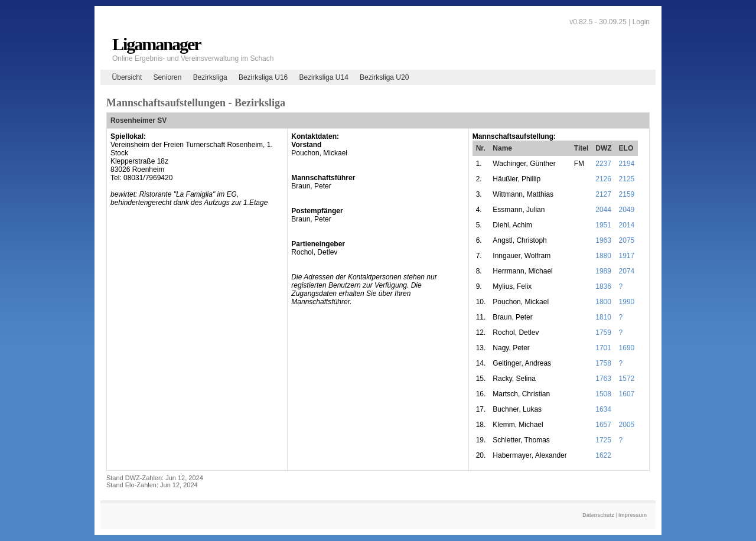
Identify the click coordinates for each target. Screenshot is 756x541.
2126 (603, 179)
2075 (627, 240)
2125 (627, 179)
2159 (627, 194)
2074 (627, 271)
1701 (603, 348)
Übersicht (127, 77)
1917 (627, 256)
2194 (627, 164)
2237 (603, 164)
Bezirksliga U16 (263, 77)
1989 (603, 271)
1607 (627, 394)
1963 (603, 240)
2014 (627, 225)
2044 (603, 210)
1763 (603, 379)
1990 (627, 302)
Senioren (167, 77)
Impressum (633, 515)
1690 (627, 348)
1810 (603, 317)
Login (641, 22)
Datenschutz (598, 515)
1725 (603, 440)
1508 (603, 394)
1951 (603, 225)
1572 (627, 379)
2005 (627, 425)
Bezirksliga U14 (323, 77)
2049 (627, 210)
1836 (603, 286)
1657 (603, 425)
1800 (603, 302)
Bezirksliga (210, 77)
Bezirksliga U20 (384, 77)
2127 (603, 194)
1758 (603, 363)
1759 (603, 333)
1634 (603, 409)
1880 (603, 256)
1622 (603, 455)
